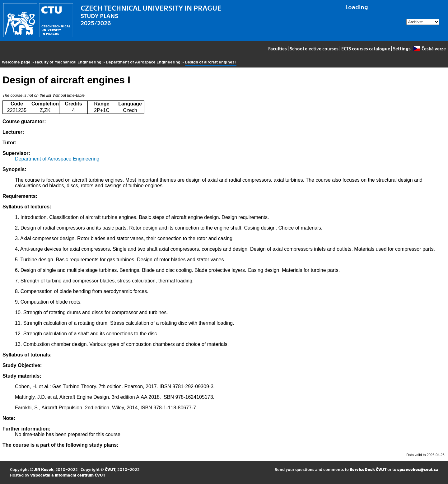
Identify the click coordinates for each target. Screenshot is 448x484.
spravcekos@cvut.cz (418, 469)
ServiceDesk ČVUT (368, 469)
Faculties (278, 49)
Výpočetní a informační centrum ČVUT (68, 475)
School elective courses (314, 49)
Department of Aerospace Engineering (143, 62)
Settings (402, 49)
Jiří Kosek (44, 469)
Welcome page (16, 62)
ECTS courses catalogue (366, 49)
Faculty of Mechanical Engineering (68, 62)
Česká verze (429, 49)
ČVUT (110, 469)
